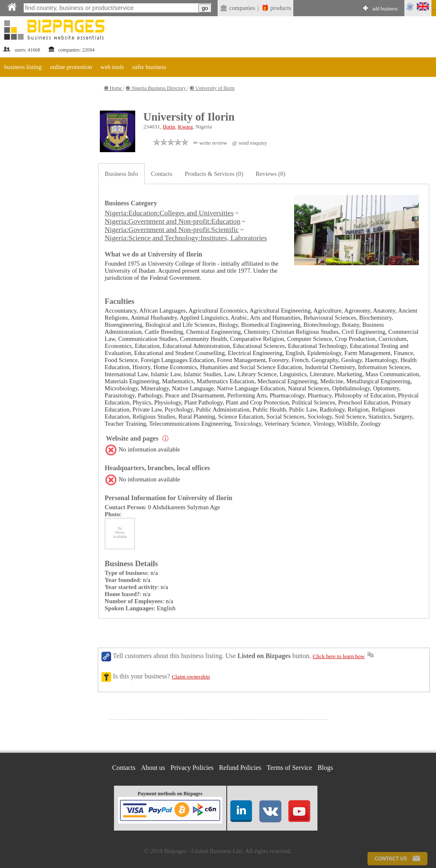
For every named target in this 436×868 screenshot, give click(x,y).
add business (385, 9)
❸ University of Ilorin (212, 88)
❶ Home (114, 88)
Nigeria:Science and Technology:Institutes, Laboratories (186, 238)
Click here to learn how (339, 656)
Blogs (325, 768)
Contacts (162, 174)
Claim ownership (191, 677)
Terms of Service (289, 768)
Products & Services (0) (214, 174)
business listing (23, 67)
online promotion (71, 67)
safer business (149, 67)
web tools (112, 67)
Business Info (121, 174)
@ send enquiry (250, 143)
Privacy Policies (192, 768)
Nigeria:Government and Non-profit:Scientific (172, 230)
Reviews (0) (271, 174)
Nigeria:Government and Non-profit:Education (173, 221)
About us (153, 768)
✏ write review (210, 143)
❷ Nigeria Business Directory (156, 88)
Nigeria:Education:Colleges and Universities (169, 213)
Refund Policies (240, 768)
